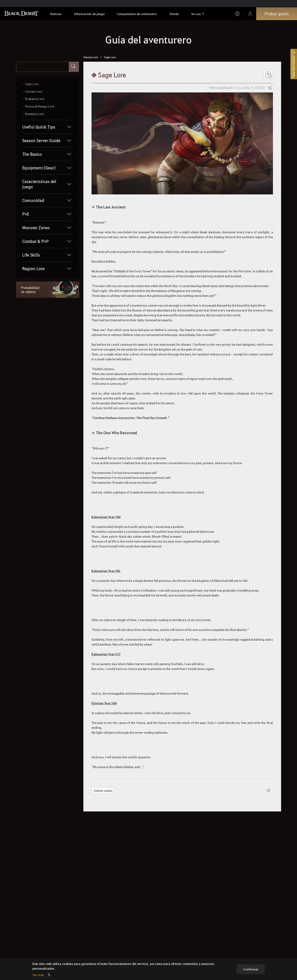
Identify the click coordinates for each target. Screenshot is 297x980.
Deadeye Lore (35, 114)
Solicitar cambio (104, 790)
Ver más (38, 975)
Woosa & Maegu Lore (40, 106)
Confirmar (251, 969)
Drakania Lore (35, 99)
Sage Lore (32, 84)
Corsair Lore (34, 92)
